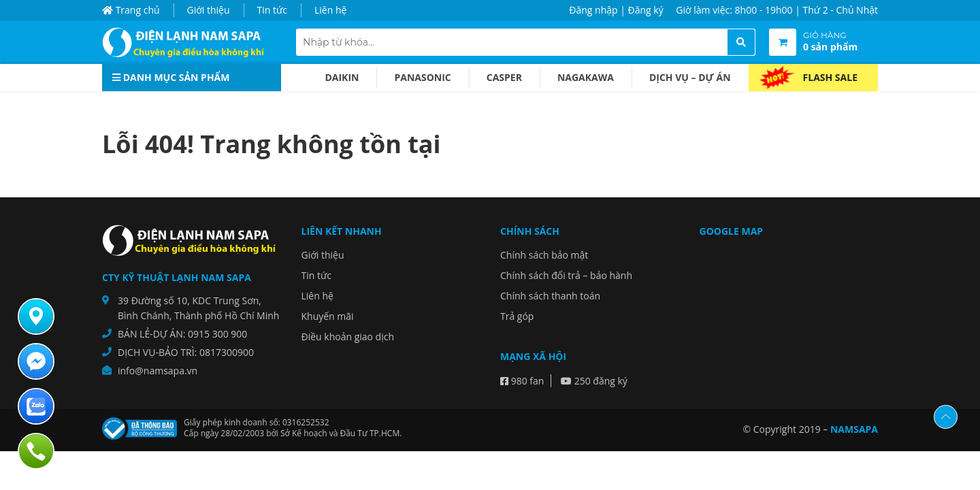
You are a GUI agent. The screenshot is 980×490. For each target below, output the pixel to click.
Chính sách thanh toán (550, 296)
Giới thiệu (209, 10)
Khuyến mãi (328, 316)
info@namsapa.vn (158, 371)
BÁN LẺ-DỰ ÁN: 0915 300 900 (182, 334)
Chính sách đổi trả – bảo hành (566, 275)
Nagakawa (586, 77)
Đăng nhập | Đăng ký (616, 10)
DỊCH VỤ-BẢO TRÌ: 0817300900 (186, 352)
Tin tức (272, 10)
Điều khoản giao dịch (348, 337)
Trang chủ (131, 10)
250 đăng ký (594, 381)
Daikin (342, 77)
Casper (504, 77)
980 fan (522, 381)
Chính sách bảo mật (544, 255)
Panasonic (422, 77)
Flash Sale (830, 77)
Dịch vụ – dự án (690, 77)
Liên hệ (330, 10)
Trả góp (517, 316)
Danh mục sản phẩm (171, 77)
